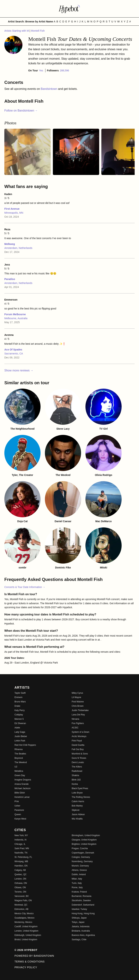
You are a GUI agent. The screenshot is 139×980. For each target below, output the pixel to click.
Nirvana (75, 719)
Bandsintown (49, 89)
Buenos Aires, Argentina (83, 935)
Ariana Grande (22, 784)
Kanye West (20, 819)
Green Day (20, 775)
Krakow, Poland (79, 892)
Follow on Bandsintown (21, 111)
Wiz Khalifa (77, 819)
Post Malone (78, 702)
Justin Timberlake (80, 710)
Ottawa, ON (20, 887)
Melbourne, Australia (16, 318)
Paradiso (10, 279)
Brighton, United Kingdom (84, 844)
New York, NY (21, 835)
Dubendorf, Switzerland (83, 905)
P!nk (17, 801)
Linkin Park (20, 741)
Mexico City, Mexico (24, 913)
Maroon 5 (19, 719)
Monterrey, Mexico (23, 922)
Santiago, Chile (79, 940)
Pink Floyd (77, 741)
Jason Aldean (78, 814)
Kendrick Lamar (22, 797)
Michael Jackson (23, 788)
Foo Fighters (78, 723)
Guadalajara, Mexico (24, 918)
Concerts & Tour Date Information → (25, 587)
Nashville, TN (21, 853)
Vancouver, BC (22, 896)
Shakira (75, 775)
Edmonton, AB (21, 909)
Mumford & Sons (80, 754)
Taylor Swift (20, 693)
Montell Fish (38, 31)
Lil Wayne (76, 697)
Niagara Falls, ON (23, 900)
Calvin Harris (78, 801)
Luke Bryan (77, 793)
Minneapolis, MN (14, 213)
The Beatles (20, 754)
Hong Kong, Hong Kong (83, 913)
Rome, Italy (77, 887)
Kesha (75, 784)
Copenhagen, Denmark (83, 853)
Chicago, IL (20, 844)
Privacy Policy (26, 967)
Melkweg (10, 244)
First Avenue (12, 209)
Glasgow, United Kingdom (84, 840)
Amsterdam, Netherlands (18, 248)
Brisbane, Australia (81, 931)
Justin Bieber (21, 736)
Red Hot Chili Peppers (25, 745)
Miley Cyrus (77, 693)
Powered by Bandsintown (34, 956)
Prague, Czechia (80, 848)
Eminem (18, 697)
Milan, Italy (77, 879)
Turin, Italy (77, 883)
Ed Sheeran (20, 723)
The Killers (77, 767)
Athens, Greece (79, 870)
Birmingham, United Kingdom (86, 835)
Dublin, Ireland (79, 874)
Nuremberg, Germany (82, 861)
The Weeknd (21, 762)
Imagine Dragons (23, 780)
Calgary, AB (20, 870)
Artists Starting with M (17, 31)
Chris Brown (78, 706)
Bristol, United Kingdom (26, 940)
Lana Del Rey (78, 715)
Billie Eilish (20, 793)
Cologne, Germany (81, 857)
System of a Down (80, 732)
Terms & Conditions (30, 962)
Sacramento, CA (14, 354)
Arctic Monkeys (79, 736)
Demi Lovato (78, 762)
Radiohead (77, 771)
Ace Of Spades (13, 350)
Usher (17, 806)
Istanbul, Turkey (79, 909)
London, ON (20, 879)
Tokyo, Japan (78, 922)
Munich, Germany (80, 866)
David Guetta (78, 745)
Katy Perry (20, 710)
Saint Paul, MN (22, 848)
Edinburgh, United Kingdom (28, 935)
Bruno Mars (20, 702)
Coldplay (19, 715)
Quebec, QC (21, 874)
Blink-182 (76, 780)
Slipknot (76, 810)
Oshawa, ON (21, 883)
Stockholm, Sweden (81, 900)
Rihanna (19, 749)
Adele (17, 728)
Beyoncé (19, 758)
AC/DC (75, 728)
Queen (18, 814)
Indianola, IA (21, 840)
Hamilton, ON (21, 866)
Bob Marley (77, 806)
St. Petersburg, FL (23, 857)
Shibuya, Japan (79, 918)
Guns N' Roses (79, 758)
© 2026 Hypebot (26, 950)
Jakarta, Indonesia (81, 926)
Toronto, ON (20, 892)
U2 (16, 767)
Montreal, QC (21, 905)
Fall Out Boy (78, 749)
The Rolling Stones (81, 797)
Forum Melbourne (15, 314)
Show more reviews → (19, 370)
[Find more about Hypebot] (69, 9)
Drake (17, 706)
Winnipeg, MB (21, 861)
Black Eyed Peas (80, 788)
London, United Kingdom (26, 931)
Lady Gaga (20, 732)
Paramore (19, 810)
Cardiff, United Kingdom (26, 926)
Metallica (19, 771)
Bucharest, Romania (82, 896)
